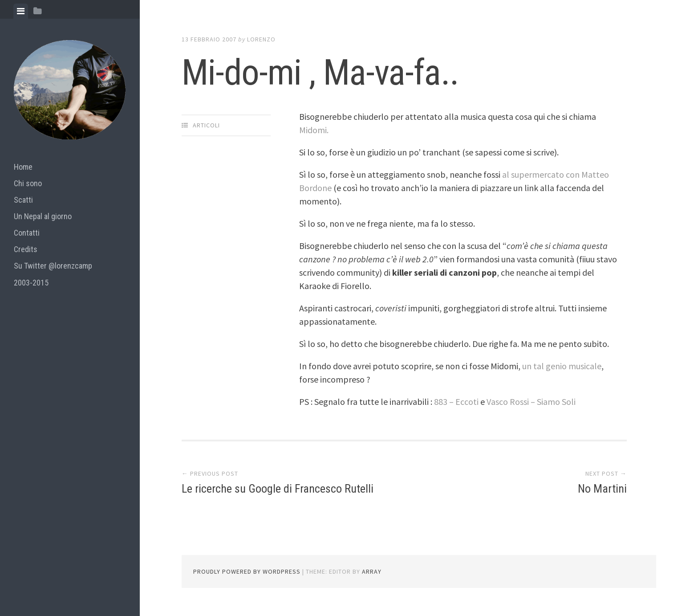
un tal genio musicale (562, 366)
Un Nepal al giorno (43, 216)
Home (23, 167)
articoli (206, 125)
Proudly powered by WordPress (247, 571)
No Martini (602, 489)
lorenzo (261, 39)
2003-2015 (31, 283)
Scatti (23, 200)
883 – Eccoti (457, 402)
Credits (26, 249)
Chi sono (28, 183)
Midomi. (314, 130)
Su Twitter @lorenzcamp (53, 266)
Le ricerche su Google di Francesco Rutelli (278, 489)
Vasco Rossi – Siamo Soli (531, 402)
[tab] (21, 11)
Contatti (27, 233)
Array (372, 571)
